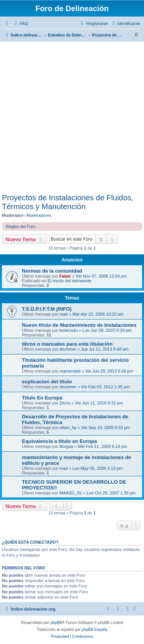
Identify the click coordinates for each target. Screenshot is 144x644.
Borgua (66, 446)
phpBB (56, 623)
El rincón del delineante (70, 281)
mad (64, 314)
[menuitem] (20, 23)
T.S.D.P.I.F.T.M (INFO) (47, 309)
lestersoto (69, 330)
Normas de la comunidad (52, 271)
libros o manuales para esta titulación (67, 344)
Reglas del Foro (21, 226)
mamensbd (70, 371)
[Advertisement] (72, 117)
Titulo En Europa (42, 398)
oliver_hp (68, 428)
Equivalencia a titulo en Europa (60, 441)
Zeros (65, 403)
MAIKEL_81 (71, 493)
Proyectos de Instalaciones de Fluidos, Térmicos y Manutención (68, 202)
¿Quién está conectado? (30, 542)
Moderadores (39, 215)
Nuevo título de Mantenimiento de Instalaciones (79, 325)
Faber (65, 276)
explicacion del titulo (47, 382)
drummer (68, 349)
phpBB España (95, 630)
